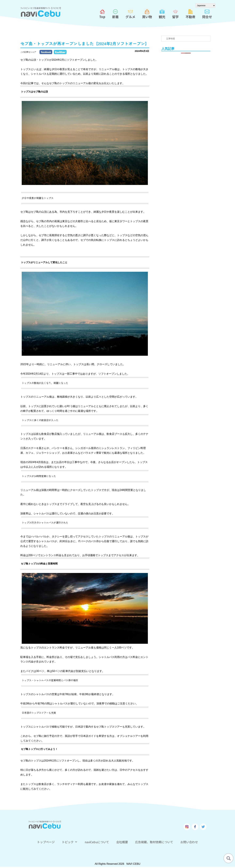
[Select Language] (205, 6)
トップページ (46, 842)
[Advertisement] (186, 107)
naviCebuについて (97, 842)
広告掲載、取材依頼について (154, 842)
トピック (70, 842)
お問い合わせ (189, 842)
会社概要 (122, 842)
